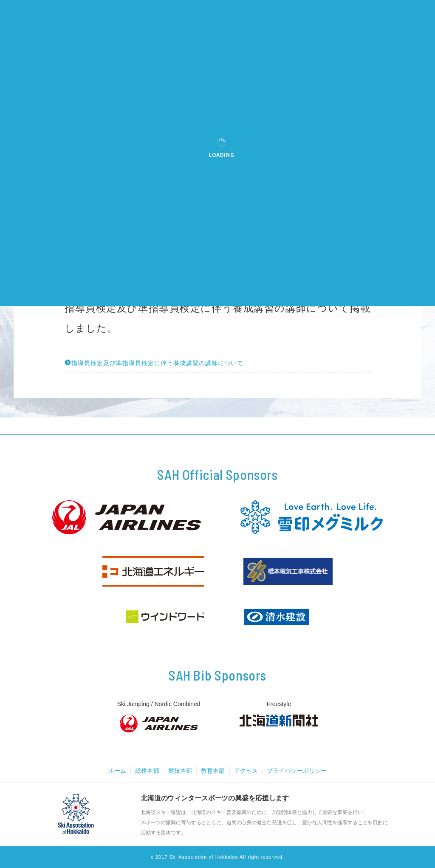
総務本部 (144, 771)
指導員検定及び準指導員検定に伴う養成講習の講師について (154, 363)
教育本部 (212, 771)
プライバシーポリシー (300, 771)
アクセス (247, 771)
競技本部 (178, 771)
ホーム (112, 771)
